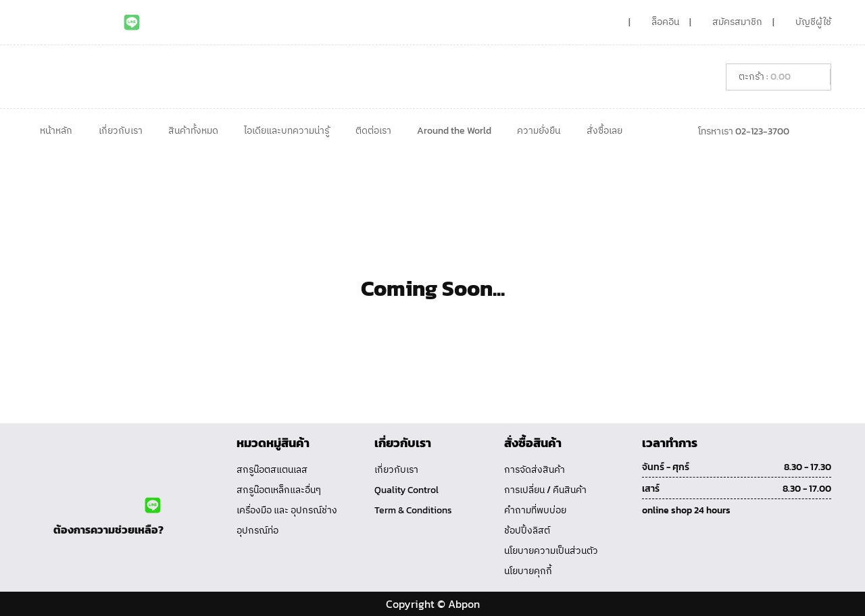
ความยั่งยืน (539, 131)
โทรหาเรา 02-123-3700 (744, 131)
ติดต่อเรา (373, 131)
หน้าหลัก (56, 131)
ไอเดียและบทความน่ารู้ (287, 131)
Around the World (454, 131)
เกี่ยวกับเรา (121, 131)
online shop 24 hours (686, 510)
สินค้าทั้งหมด (193, 131)
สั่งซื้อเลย (604, 131)
